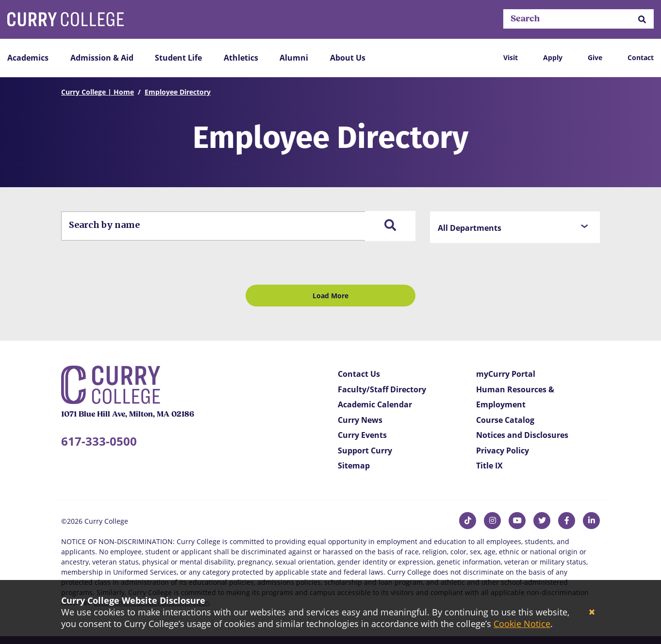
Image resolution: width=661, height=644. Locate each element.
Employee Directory (178, 92)
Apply (553, 57)
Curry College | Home (98, 92)
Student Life (178, 58)
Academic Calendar (375, 404)
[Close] (592, 612)
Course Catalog (505, 420)
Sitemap (354, 466)
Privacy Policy (503, 451)
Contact (641, 57)
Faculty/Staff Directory (382, 389)
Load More (330, 296)
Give (595, 57)
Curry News (360, 420)
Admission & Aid (102, 58)
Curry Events (362, 435)
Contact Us (359, 374)
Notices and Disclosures (522, 435)
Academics (28, 58)
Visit (511, 57)
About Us (348, 58)
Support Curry (365, 451)
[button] (642, 19)
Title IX (489, 466)
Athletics (241, 58)
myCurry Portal (506, 374)
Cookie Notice (522, 624)
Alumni (294, 58)
